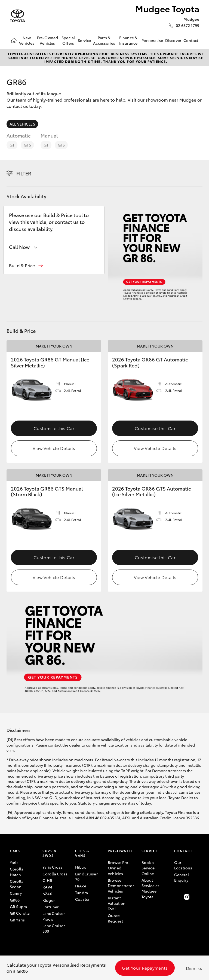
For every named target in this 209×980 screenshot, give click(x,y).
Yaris (14, 862)
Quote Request (115, 918)
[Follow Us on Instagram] (187, 897)
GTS (27, 145)
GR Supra (18, 906)
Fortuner (50, 907)
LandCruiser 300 (54, 928)
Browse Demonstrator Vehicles (121, 886)
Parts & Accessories (104, 40)
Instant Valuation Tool (117, 903)
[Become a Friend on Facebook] (177, 897)
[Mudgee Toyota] (17, 16)
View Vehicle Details (54, 448)
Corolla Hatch (17, 872)
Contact (191, 40)
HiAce (81, 886)
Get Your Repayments (145, 968)
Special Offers (68, 40)
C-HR (47, 880)
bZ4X (47, 894)
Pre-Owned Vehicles (47, 40)
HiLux (80, 867)
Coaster (82, 899)
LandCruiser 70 (86, 876)
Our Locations (183, 865)
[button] (26, 265)
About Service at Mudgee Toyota (150, 888)
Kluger (49, 900)
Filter (24, 173)
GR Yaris (17, 920)
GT (12, 145)
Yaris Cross (53, 867)
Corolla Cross (55, 874)
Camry (16, 893)
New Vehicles (27, 40)
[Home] (14, 40)
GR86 (15, 900)
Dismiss (194, 968)
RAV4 (47, 887)
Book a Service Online (148, 868)
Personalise (152, 40)
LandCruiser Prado (54, 916)
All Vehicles (22, 124)
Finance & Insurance (128, 40)
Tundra (82, 893)
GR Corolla (20, 913)
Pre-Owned (120, 851)
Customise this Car (54, 428)
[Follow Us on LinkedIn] (196, 897)
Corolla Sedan (17, 884)
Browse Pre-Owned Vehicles (119, 868)
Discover (173, 40)
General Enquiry (182, 877)
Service (84, 40)
